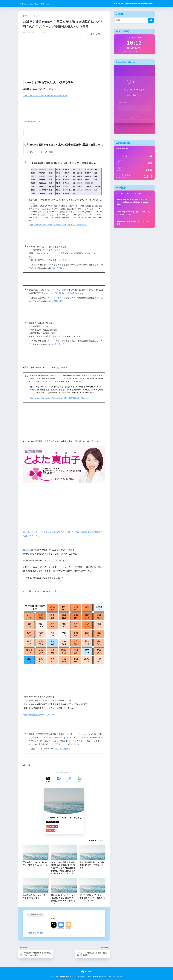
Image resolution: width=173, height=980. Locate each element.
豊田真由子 (49, 439)
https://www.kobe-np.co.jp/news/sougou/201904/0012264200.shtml (58, 396)
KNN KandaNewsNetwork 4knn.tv (42, 4)
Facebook (61, 926)
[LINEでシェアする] (80, 777)
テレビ (102, 837)
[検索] (151, 20)
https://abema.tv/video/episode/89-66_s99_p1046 (45, 94)
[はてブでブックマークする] (69, 777)
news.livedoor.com (31, 120)
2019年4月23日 (57, 342)
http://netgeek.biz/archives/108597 (38, 712)
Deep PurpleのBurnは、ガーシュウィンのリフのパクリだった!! (133, 213)
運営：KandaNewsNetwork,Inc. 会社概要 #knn (134, 4)
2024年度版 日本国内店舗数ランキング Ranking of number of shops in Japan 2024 (132, 202)
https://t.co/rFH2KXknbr (56, 291)
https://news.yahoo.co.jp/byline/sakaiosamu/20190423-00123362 (57, 223)
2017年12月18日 (62, 746)
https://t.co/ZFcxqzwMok (60, 735)
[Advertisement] (64, 56)
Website (68, 926)
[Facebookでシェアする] (59, 777)
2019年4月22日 (57, 266)
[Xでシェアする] (48, 777)
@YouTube (72, 291)
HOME (86, 968)
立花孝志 (27, 547)
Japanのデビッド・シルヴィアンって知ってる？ (134, 223)
